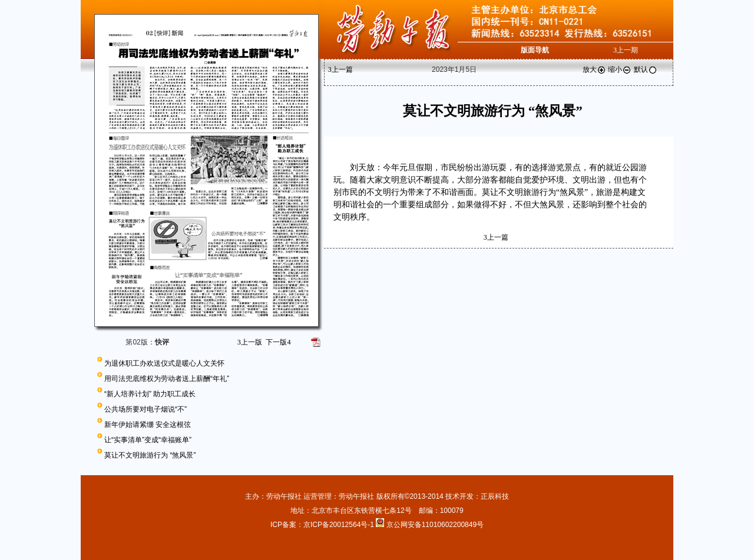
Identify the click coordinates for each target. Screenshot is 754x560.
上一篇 (340, 69)
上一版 (250, 342)
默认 (646, 69)
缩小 (620, 69)
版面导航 (535, 50)
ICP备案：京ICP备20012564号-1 (323, 525)
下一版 (278, 342)
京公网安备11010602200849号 (435, 525)
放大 (594, 69)
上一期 (626, 50)
